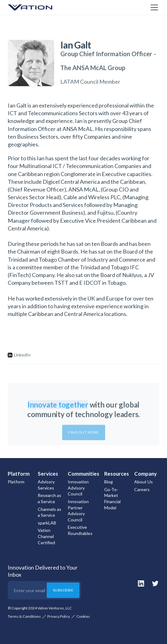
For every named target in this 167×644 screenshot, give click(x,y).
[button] (153, 7)
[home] (39, 7)
